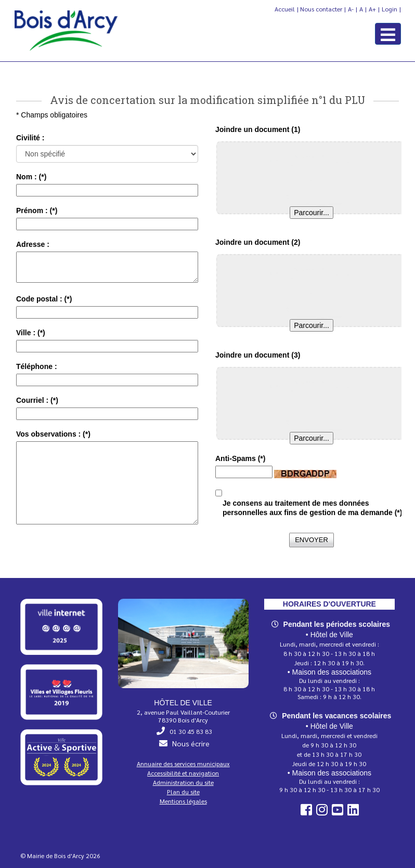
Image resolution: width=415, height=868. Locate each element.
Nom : (31, 177)
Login (390, 9)
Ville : (31, 333)
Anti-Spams (240, 458)
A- (351, 9)
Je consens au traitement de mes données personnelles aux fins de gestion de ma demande (312, 508)
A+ (372, 9)
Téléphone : (37, 366)
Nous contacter (321, 9)
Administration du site (183, 782)
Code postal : (44, 299)
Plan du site (183, 792)
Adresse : (33, 244)
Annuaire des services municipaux (183, 764)
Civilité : (30, 138)
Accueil (285, 9)
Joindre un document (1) (258, 129)
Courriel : (37, 400)
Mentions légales (183, 801)
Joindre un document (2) (258, 242)
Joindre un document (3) (258, 355)
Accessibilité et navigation (183, 773)
